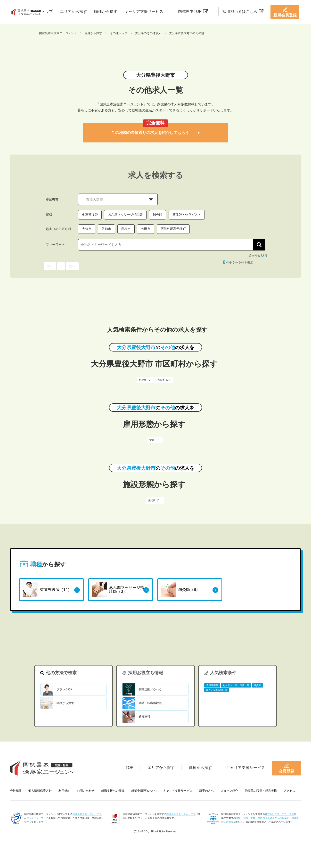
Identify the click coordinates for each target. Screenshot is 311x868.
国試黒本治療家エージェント (58, 33)
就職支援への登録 (113, 791)
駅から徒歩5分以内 (217, 690)
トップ (47, 12)
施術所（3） (155, 500)
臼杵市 (126, 229)
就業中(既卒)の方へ (144, 791)
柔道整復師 (90, 215)
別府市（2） (146, 380)
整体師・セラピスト (187, 215)
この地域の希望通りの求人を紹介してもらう (155, 133)
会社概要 (16, 791)
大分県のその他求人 (148, 33)
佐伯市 (106, 229)
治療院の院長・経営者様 (261, 791)
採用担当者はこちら (243, 12)
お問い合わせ (86, 791)
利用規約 (64, 791)
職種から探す (106, 12)
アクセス (289, 791)
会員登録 (286, 768)
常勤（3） (155, 440)
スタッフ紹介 (229, 791)
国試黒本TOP (193, 12)
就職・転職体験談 (150, 703)
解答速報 (144, 717)
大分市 (87, 229)
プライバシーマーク (37, 818)
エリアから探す (74, 12)
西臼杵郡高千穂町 (173, 229)
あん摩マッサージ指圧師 (125, 215)
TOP (129, 768)
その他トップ (119, 33)
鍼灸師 (158, 215)
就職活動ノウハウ (150, 689)
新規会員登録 (285, 12)
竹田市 (146, 229)
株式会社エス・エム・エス (87, 814)
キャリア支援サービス (144, 12)
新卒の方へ (206, 791)
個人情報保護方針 (40, 791)
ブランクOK (64, 689)
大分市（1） (164, 380)
